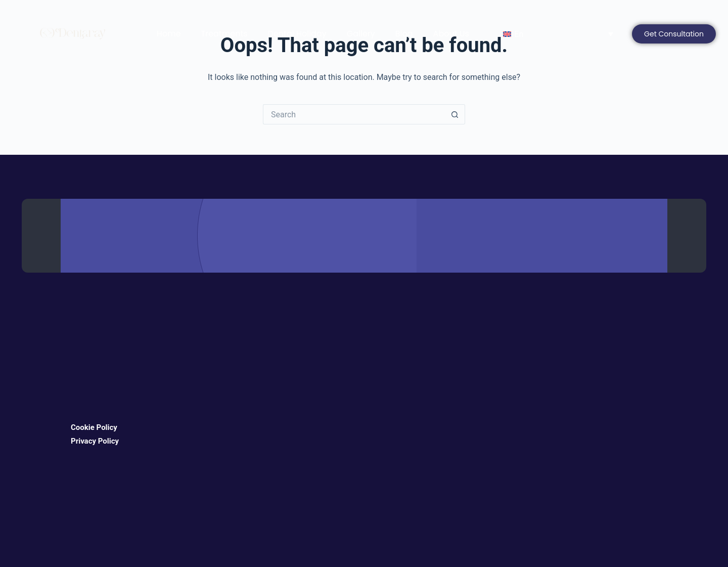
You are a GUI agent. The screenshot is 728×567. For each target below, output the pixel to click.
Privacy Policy (95, 441)
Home (169, 34)
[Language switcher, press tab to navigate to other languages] (556, 34)
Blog (404, 34)
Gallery (361, 34)
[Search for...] (354, 114)
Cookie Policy (94, 427)
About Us (451, 34)
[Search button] (455, 114)
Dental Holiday (297, 34)
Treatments (224, 34)
